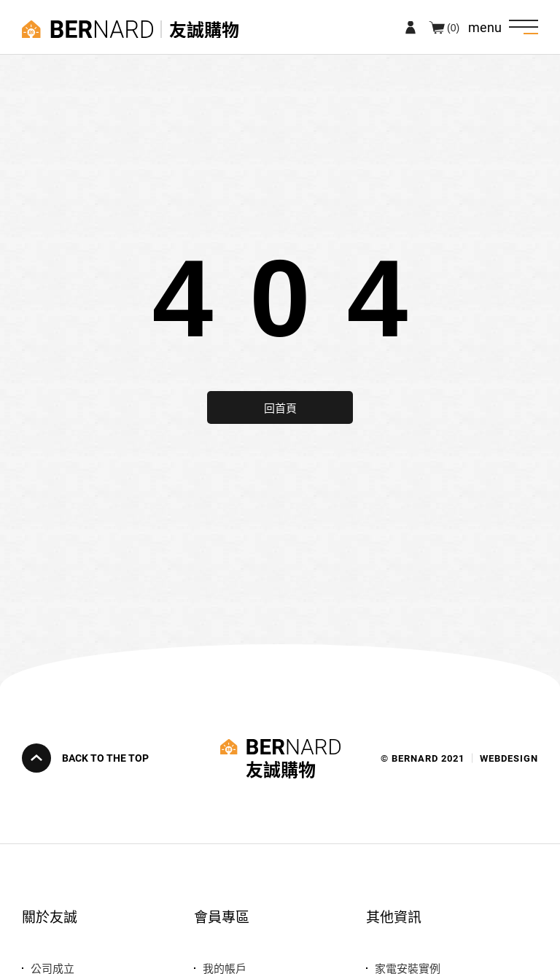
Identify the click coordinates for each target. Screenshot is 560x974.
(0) (453, 27)
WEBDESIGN (509, 758)
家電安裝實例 (408, 968)
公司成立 (52, 968)
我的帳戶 (225, 968)
